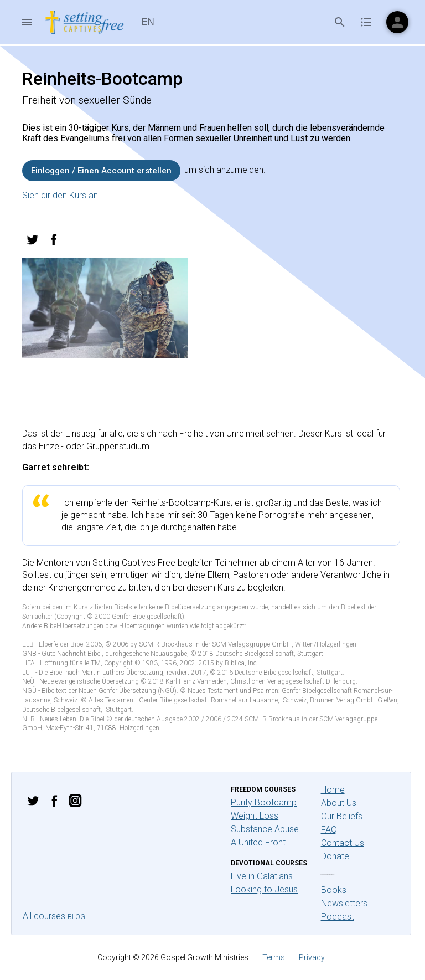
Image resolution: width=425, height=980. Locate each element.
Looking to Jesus (264, 889)
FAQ (329, 830)
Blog (76, 917)
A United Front (258, 842)
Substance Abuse (265, 829)
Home (333, 790)
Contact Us (343, 843)
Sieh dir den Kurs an (60, 195)
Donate (335, 856)
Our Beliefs (342, 816)
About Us (339, 803)
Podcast (338, 917)
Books (334, 890)
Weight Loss (255, 816)
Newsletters (344, 903)
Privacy (312, 957)
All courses (44, 916)
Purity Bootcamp (264, 802)
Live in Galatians (262, 876)
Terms (274, 957)
